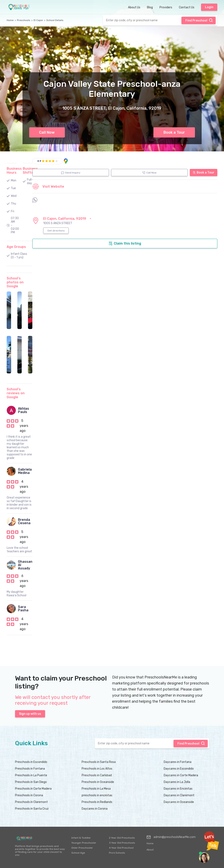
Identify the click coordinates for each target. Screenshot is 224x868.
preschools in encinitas (97, 795)
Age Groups (16, 247)
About (150, 850)
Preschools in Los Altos (97, 769)
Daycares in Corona (95, 809)
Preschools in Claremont (31, 802)
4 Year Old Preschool (121, 848)
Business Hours (14, 171)
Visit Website (48, 186)
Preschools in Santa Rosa (99, 762)
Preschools (24, 20)
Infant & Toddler (81, 838)
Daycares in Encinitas (178, 789)
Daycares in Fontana (178, 762)
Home (10, 20)
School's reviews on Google (16, 393)
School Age (78, 853)
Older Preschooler (82, 848)
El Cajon (38, 20)
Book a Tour (174, 132)
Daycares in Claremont (179, 795)
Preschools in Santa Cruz (32, 809)
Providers (166, 7)
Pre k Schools (117, 853)
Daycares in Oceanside (179, 802)
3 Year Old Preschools (122, 843)
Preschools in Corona (29, 795)
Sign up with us (30, 714)
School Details (55, 20)
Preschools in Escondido (31, 762)
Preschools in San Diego (31, 782)
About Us (134, 7)
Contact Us (187, 7)
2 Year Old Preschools (122, 838)
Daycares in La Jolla (177, 782)
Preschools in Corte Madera (33, 789)
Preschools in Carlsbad (97, 775)
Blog (150, 7)
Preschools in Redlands (97, 802)
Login (209, 7)
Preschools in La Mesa (96, 789)
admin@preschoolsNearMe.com (171, 837)
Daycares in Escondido (179, 769)
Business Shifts (30, 171)
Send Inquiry (71, 173)
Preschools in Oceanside (98, 782)
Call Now (47, 132)
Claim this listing (125, 244)
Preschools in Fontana (30, 769)
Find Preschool (199, 20)
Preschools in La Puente (31, 775)
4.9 (39, 161)
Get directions (56, 231)
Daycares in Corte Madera (181, 775)
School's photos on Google (15, 282)
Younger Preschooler (84, 843)
